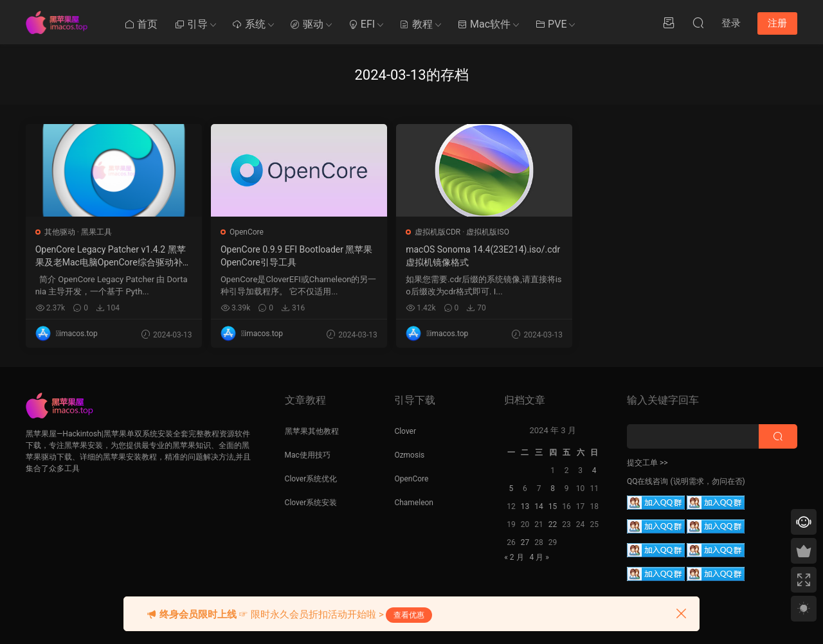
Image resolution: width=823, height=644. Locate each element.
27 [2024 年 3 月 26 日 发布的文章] (525, 542)
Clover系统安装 (311, 503)
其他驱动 (60, 232)
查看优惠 (409, 615)
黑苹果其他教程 (312, 431)
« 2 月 (514, 557)
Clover (405, 431)
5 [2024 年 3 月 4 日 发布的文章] (511, 488)
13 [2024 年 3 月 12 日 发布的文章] (525, 506)
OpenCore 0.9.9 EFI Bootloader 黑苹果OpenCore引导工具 (253, 256)
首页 (141, 24)
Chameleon (414, 503)
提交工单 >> (647, 463)
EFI (361, 24)
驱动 (307, 24)
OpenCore (218, 232)
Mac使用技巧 (308, 455)
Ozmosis (409, 455)
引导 (191, 24)
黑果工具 (96, 232)
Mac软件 (484, 24)
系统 (249, 24)
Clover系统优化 (311, 479)
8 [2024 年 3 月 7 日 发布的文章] (553, 488)
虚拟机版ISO (430, 232)
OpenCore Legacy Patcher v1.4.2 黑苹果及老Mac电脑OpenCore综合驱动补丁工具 (98, 256)
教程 (416, 24)
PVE (551, 24)
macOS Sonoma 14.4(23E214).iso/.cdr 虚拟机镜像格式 (411, 256)
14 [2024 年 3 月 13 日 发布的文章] (539, 506)
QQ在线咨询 (648, 481)
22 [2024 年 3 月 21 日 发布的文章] (553, 524)
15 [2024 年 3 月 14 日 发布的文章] (553, 506)
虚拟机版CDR (380, 232)
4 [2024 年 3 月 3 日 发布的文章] (594, 470)
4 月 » (539, 557)
